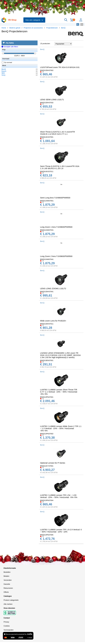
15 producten (45, 44)
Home (4, 28)
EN (82, 24)
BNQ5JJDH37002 (47, 70)
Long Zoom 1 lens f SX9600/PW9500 (56, 227)
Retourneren (8, 588)
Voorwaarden (9, 630)
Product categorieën (11, 600)
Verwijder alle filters (10, 47)
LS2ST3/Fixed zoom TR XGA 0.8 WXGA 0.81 (60, 67)
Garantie (7, 584)
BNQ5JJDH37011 (47, 324)
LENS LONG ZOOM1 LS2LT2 (53, 288)
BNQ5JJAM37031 (47, 230)
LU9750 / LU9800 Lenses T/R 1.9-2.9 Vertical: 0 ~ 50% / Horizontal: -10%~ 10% (61, 531)
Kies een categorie (34, 20)
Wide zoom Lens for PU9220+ (53, 321)
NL (78, 24)
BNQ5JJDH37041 (47, 292)
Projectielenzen (52, 28)
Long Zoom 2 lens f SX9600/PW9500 (56, 256)
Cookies (7, 626)
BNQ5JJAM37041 (47, 259)
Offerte (6, 592)
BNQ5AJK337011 (47, 171)
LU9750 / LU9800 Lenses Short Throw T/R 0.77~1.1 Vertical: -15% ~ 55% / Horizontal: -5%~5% (59, 392)
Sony (3, 75)
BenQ (63, 28)
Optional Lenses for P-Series (53, 463)
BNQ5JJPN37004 (47, 500)
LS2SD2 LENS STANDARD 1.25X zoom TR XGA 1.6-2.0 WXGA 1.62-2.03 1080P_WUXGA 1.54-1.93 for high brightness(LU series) (60, 355)
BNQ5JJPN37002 (47, 434)
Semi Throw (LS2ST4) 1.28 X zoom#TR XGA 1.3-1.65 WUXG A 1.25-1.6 (60, 167)
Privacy (6, 622)
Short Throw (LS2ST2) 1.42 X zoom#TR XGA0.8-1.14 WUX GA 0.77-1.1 (57, 133)
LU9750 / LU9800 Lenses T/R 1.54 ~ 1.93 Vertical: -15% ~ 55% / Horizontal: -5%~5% (59, 496)
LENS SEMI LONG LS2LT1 (52, 100)
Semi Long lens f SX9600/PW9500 (55, 198)
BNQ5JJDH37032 (47, 103)
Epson (4, 71)
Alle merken (8, 604)
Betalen (6, 576)
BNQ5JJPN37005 (47, 535)
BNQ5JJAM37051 (47, 201)
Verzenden (8, 580)
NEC (3, 73)
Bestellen (7, 572)
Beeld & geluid (15, 28)
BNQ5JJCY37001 (47, 466)
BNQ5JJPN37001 (47, 397)
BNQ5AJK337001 (47, 137)
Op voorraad (7, 62)
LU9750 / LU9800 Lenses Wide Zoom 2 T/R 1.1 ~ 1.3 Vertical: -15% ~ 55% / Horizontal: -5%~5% (61, 428)
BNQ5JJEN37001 (47, 360)
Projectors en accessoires (33, 28)
